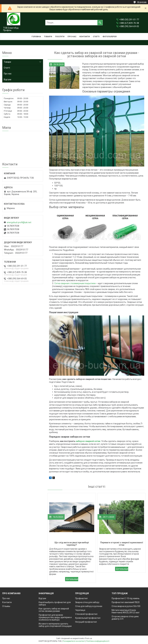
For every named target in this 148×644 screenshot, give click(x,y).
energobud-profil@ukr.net (19, 222)
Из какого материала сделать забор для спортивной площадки (55, 625)
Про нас (72, 37)
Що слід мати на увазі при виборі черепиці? (72, 579)
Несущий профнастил (86, 622)
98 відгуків (142, 2)
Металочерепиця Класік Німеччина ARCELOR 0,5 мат (126, 611)
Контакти (85, 37)
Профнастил (81, 598)
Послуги (60, 37)
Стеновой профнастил (86, 614)
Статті (96, 37)
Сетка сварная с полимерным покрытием (75, 283)
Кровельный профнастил (88, 618)
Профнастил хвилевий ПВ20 (126, 602)
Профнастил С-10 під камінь (126, 598)
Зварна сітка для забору (87, 602)
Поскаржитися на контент (74, 641)
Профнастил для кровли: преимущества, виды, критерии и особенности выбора (55, 617)
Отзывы (6, 606)
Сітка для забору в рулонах (89, 606)
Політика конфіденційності (98, 641)
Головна (36, 37)
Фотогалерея (110, 37)
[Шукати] (100, 23)
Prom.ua (88, 638)
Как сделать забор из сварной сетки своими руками (54, 610)
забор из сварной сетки (88, 441)
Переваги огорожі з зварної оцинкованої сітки (122, 569)
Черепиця (80, 610)
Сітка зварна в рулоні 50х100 (126, 606)
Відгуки (7, 80)
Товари (48, 37)
